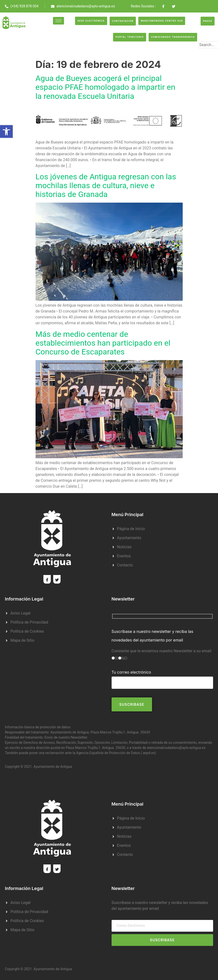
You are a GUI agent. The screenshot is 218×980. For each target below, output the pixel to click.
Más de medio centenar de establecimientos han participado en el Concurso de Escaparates (103, 343)
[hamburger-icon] (58, 21)
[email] (162, 926)
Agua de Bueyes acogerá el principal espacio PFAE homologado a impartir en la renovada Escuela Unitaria (105, 87)
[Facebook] (47, 579)
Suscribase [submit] (162, 940)
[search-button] (206, 53)
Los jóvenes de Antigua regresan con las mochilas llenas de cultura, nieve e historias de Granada (106, 186)
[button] (6, 131)
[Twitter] (57, 579)
